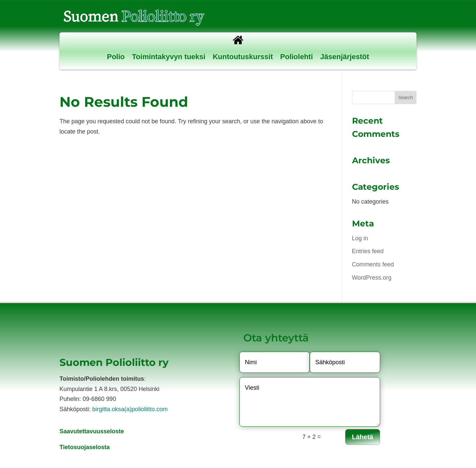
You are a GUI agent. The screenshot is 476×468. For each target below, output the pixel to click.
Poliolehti (297, 57)
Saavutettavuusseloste (92, 431)
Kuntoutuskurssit (243, 57)
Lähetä (363, 437)
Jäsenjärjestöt (345, 57)
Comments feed (373, 264)
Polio (116, 57)
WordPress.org (372, 278)
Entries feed (368, 251)
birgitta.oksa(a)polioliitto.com (130, 409)
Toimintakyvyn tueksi (169, 57)
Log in (360, 238)
